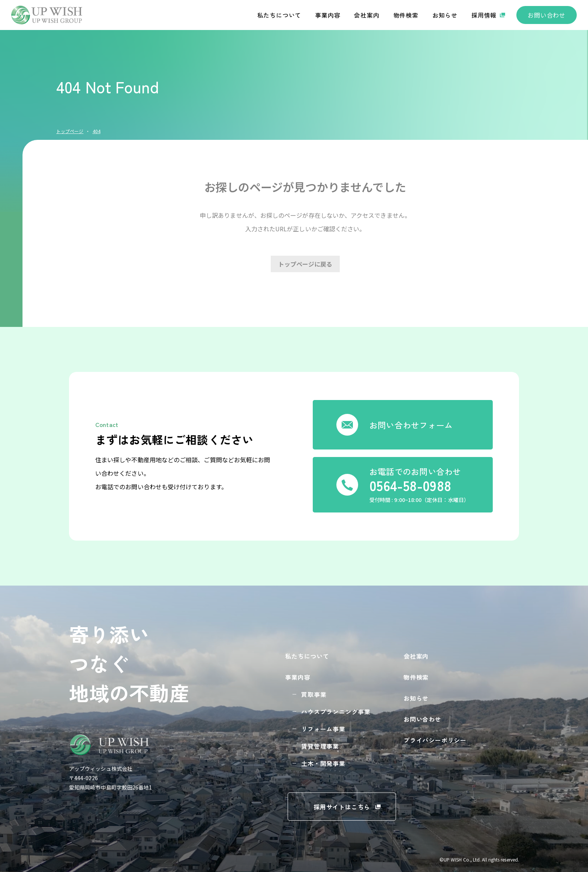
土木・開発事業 (323, 763)
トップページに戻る (305, 264)
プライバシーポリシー (435, 740)
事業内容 (328, 15)
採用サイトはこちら (342, 807)
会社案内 (367, 15)
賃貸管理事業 (320, 746)
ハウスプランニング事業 (336, 712)
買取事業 (314, 694)
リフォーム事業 (323, 729)
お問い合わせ (547, 15)
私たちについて (279, 15)
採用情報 (484, 15)
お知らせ (445, 15)
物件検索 (406, 15)
